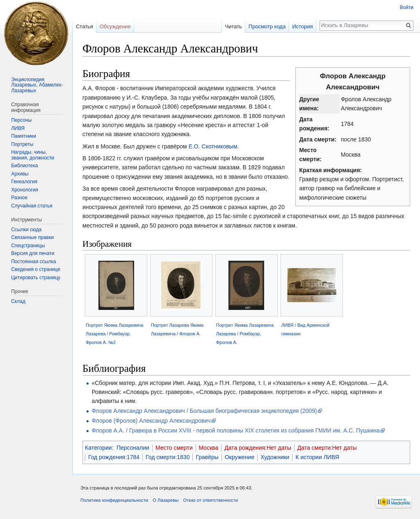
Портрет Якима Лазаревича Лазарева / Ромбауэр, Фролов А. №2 (114, 334)
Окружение (240, 457)
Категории (98, 448)
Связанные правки (32, 237)
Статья (84, 26)
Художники (275, 457)
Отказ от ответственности (210, 500)
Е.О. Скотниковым (213, 146)
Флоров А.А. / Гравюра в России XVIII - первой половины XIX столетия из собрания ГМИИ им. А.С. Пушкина (235, 430)
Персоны (21, 120)
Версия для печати (33, 253)
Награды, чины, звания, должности (33, 155)
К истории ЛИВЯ (317, 457)
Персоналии (133, 448)
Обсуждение (115, 26)
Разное (19, 198)
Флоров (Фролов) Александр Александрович (151, 421)
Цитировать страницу (36, 278)
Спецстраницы (28, 246)
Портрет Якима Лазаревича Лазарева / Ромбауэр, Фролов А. (245, 334)
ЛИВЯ (18, 128)
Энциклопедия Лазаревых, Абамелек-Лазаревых (37, 85)
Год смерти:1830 (168, 457)
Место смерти (174, 448)
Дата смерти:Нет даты (327, 448)
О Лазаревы (165, 500)
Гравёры (207, 457)
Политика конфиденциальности (114, 500)
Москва (209, 448)
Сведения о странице (36, 269)
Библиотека (24, 166)
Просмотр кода (267, 26)
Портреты (22, 144)
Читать (233, 26)
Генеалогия (24, 182)
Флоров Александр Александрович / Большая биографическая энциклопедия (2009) (204, 411)
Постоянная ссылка (33, 262)
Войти (406, 7)
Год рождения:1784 (114, 457)
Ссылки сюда (26, 230)
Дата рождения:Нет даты (258, 448)
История (302, 26)
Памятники (24, 136)
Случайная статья (32, 206)
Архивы (20, 174)
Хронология (25, 190)
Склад (18, 301)
